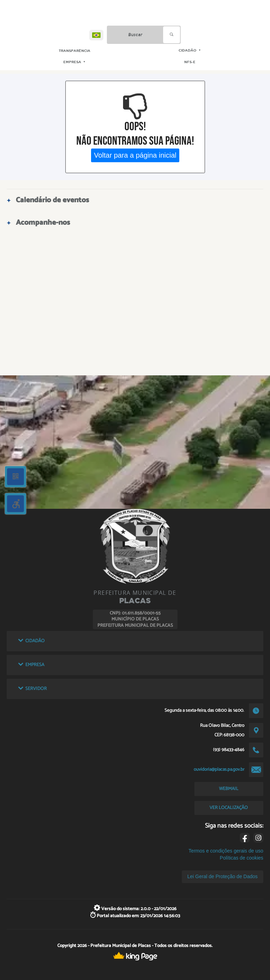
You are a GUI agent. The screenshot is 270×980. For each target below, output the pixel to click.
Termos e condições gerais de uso (226, 851)
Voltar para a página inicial (135, 155)
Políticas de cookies (242, 858)
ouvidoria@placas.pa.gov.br (219, 769)
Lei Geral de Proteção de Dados (223, 876)
